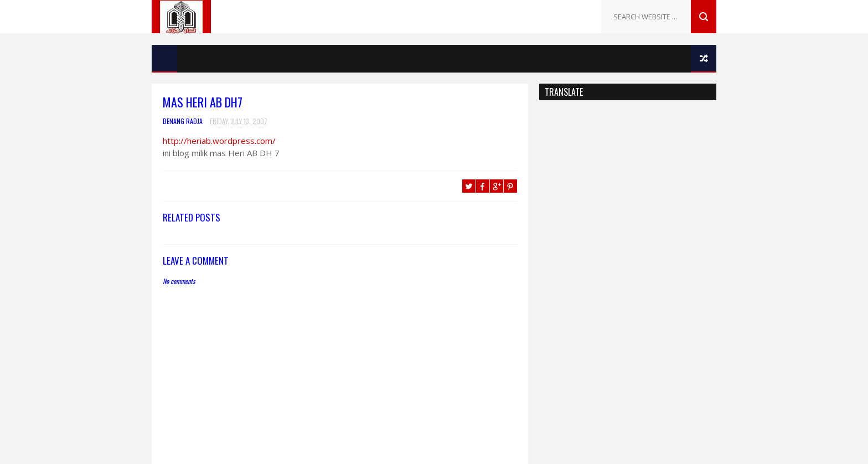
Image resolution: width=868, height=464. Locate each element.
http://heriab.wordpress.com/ (219, 141)
